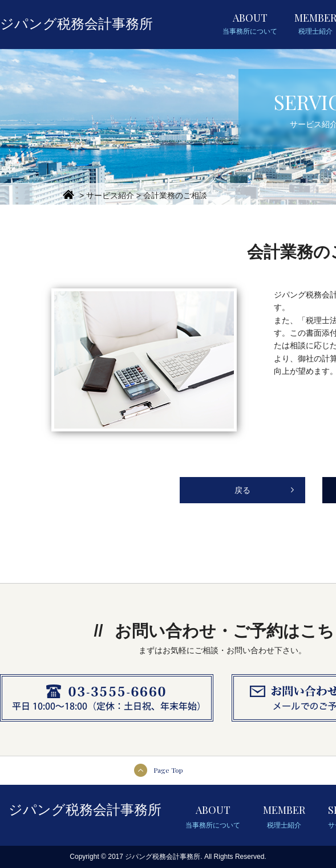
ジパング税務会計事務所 (76, 24)
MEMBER (284, 818)
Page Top (168, 770)
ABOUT (250, 24)
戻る (242, 490)
